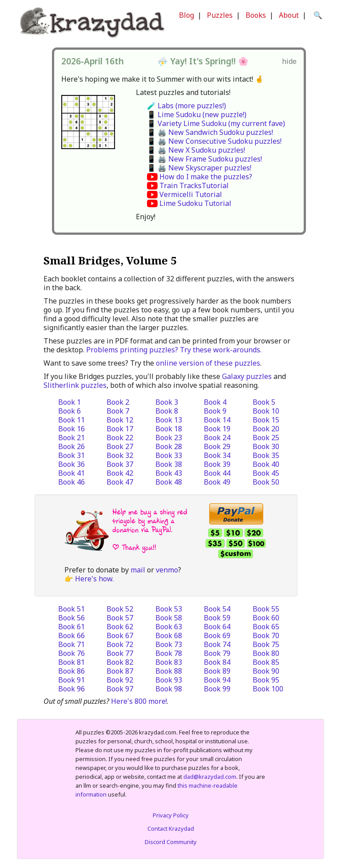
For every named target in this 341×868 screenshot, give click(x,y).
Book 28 (169, 446)
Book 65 (266, 627)
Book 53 (169, 609)
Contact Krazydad (171, 829)
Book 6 (69, 411)
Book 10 (266, 411)
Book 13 (169, 420)
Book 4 (215, 402)
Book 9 (215, 411)
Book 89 (217, 671)
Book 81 (71, 662)
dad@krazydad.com (210, 777)
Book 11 (71, 420)
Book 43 (169, 473)
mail (138, 570)
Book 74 (217, 644)
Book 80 (266, 653)
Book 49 (217, 482)
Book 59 (217, 618)
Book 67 (120, 635)
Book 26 (71, 446)
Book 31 (71, 455)
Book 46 (71, 482)
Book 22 (120, 438)
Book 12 (120, 420)
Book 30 (266, 446)
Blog (186, 15)
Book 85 (266, 662)
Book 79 (217, 653)
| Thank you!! (134, 547)
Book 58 (169, 618)
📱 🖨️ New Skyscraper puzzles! (199, 168)
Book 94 (217, 680)
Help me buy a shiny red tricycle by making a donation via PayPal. (150, 521)
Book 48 (169, 482)
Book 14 (217, 420)
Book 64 (217, 627)
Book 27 (120, 446)
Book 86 (71, 671)
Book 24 (217, 438)
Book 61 (71, 627)
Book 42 (120, 473)
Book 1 (69, 402)
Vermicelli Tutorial (191, 194)
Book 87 (120, 671)
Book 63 (169, 627)
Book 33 (169, 455)
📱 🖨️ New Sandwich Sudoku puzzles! (210, 132)
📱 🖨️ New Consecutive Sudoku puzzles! (214, 141)
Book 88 (169, 671)
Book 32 (120, 455)
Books (256, 15)
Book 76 (71, 653)
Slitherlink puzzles (75, 385)
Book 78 (169, 653)
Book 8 (167, 411)
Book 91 (71, 680)
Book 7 (118, 411)
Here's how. (94, 579)
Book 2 (118, 402)
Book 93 (169, 680)
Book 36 (71, 464)
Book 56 (71, 618)
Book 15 (266, 420)
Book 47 (120, 482)
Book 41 (71, 473)
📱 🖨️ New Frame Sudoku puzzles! (204, 159)
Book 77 (120, 653)
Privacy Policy (171, 815)
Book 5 (264, 402)
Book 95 (266, 680)
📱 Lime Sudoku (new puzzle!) (197, 114)
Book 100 (268, 689)
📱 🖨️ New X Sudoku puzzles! (196, 150)
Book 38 (169, 464)
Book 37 (120, 464)
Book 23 (169, 438)
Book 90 (266, 671)
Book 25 (266, 438)
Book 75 (266, 644)
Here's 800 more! (139, 701)
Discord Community (171, 842)
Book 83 (169, 662)
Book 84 (217, 662)
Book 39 (217, 464)
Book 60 (266, 618)
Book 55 (266, 609)
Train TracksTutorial (194, 185)
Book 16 (71, 429)
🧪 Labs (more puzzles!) (186, 106)
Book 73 (169, 644)
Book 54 (217, 609)
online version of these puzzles (208, 363)
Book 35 (266, 455)
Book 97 (120, 689)
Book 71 (71, 644)
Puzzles (220, 15)
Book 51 (71, 609)
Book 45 (266, 473)
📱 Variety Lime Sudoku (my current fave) (216, 123)
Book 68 (169, 635)
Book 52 (120, 609)
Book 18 (169, 429)
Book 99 (217, 689)
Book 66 (71, 635)
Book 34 (217, 455)
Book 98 (169, 689)
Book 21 (71, 438)
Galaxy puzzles (247, 376)
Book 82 (120, 662)
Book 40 (266, 464)
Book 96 (71, 689)
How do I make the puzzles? (206, 177)
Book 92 (120, 680)
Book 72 (120, 644)
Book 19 (217, 429)
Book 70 (266, 635)
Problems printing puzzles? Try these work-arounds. (174, 350)
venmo (167, 570)
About (289, 15)
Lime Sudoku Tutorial (195, 203)
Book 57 (120, 618)
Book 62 (120, 627)
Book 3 (167, 402)
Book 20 (266, 429)
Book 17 (120, 429)
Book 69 (217, 635)
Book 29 (217, 446)
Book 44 (217, 473)
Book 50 (266, 482)
